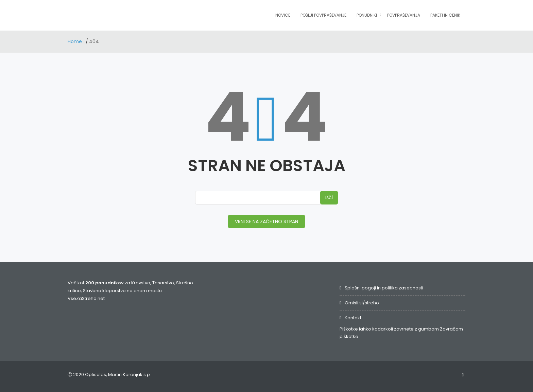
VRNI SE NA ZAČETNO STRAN (266, 221)
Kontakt (353, 318)
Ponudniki (367, 15)
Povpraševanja (404, 15)
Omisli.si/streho (362, 303)
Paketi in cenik (445, 15)
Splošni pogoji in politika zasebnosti (384, 288)
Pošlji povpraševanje (323, 15)
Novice (283, 15)
